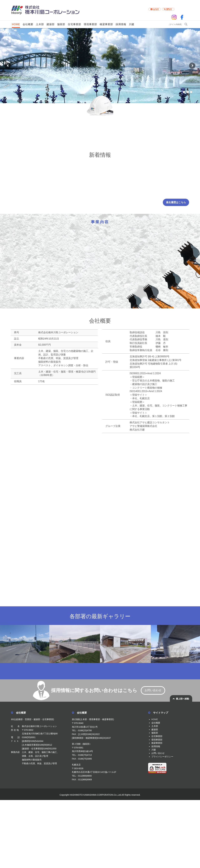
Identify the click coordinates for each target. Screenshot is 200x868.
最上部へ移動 (182, 699)
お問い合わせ (153, 690)
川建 (154, 750)
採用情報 (156, 746)
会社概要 (156, 723)
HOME (155, 719)
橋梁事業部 (157, 743)
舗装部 (155, 733)
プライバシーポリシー (162, 757)
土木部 (155, 726)
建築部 (155, 730)
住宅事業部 (157, 736)
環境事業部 (157, 740)
